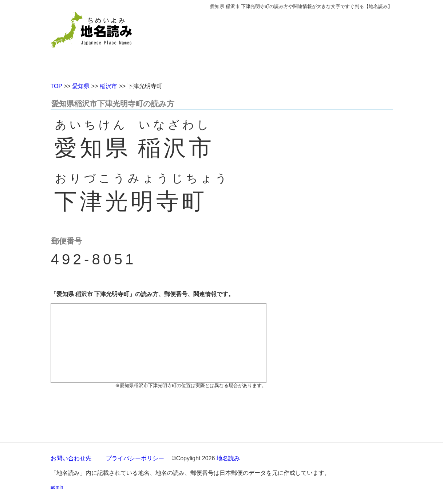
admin (57, 487)
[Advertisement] (274, 43)
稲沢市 (108, 86)
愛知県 (81, 86)
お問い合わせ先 (71, 458)
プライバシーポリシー (135, 458)
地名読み (228, 458)
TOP (56, 86)
